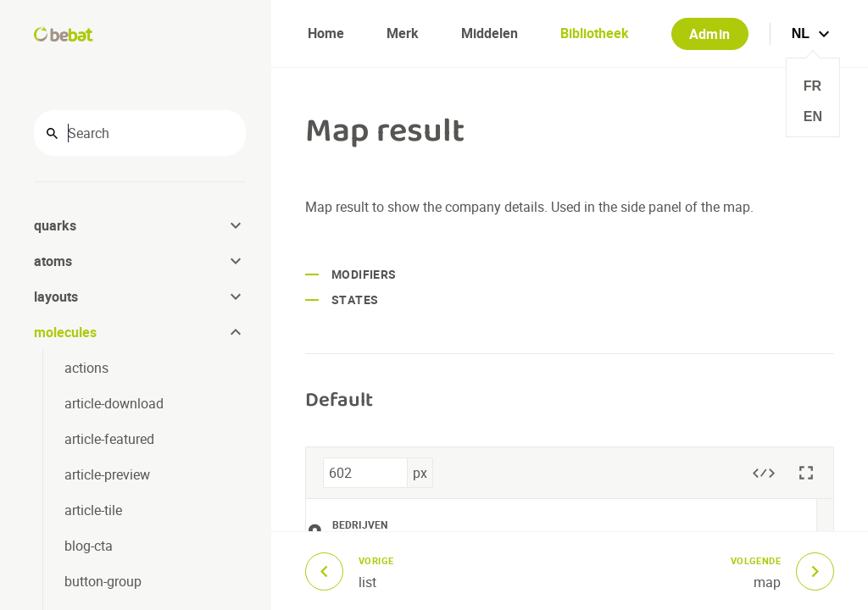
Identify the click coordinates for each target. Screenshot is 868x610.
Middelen (490, 33)
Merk (403, 33)
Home (326, 33)
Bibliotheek (595, 33)
